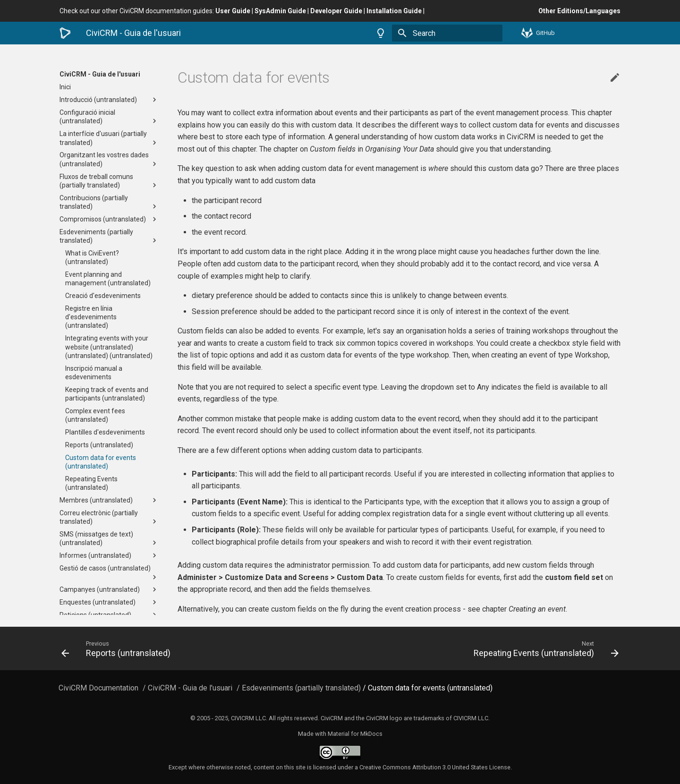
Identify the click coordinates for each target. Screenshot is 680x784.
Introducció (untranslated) (109, 100)
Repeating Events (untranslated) (91, 483)
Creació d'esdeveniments (103, 296)
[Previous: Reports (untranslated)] (197, 648)
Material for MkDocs (355, 734)
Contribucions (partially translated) (109, 202)
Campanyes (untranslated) (109, 589)
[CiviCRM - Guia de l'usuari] (65, 33)
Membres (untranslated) (109, 500)
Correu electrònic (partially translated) (109, 517)
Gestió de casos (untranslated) (109, 573)
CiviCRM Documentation (98, 688)
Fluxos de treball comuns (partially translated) (109, 181)
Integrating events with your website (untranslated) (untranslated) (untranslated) (109, 347)
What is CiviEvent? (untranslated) (92, 257)
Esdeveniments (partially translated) (109, 236)
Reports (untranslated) (99, 445)
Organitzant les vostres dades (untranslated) (109, 159)
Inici (65, 87)
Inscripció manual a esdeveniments (94, 373)
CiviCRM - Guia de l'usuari (100, 74)
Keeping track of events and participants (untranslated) (107, 394)
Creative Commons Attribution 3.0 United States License (435, 767)
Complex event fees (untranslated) (95, 415)
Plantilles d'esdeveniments (105, 432)
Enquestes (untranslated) (109, 602)
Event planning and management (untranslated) (108, 279)
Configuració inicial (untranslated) (109, 117)
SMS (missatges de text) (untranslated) (109, 539)
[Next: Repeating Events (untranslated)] (483, 648)
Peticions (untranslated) (109, 615)
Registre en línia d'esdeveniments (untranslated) (91, 317)
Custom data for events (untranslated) (101, 462)
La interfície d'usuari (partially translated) (109, 138)
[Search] (447, 33)
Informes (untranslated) (109, 555)
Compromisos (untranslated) (109, 219)
